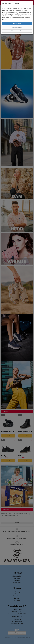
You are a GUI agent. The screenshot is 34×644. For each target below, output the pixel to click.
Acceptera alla (17, 23)
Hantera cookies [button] (17, 27)
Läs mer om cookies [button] (17, 31)
